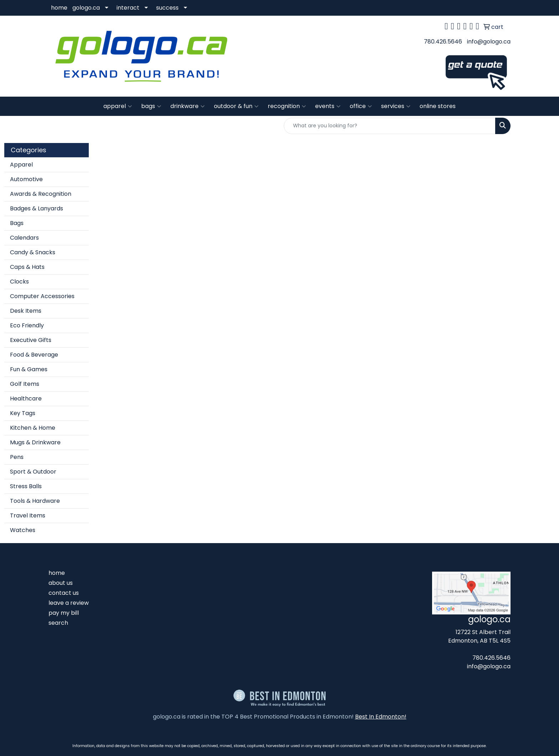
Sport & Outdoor (33, 472)
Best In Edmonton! (381, 717)
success (167, 8)
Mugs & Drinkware (35, 442)
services (396, 106)
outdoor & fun (236, 106)
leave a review (69, 603)
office (361, 106)
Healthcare (26, 399)
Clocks (19, 282)
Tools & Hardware (35, 501)
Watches (23, 530)
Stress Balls (26, 486)
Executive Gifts (31, 340)
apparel (118, 106)
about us (61, 583)
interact (128, 8)
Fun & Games (29, 369)
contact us (64, 593)
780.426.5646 (443, 42)
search (58, 623)
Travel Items (28, 515)
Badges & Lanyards (37, 208)
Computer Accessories (42, 296)
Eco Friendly (27, 325)
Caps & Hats (27, 267)
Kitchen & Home (33, 428)
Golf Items (25, 384)
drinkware (188, 106)
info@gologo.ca (489, 42)
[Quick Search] (390, 126)
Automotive (26, 179)
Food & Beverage (34, 355)
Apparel (21, 165)
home (59, 8)
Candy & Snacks (33, 252)
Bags (17, 223)
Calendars (24, 238)
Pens (17, 457)
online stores (438, 106)
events (328, 106)
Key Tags (23, 413)
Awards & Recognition (41, 194)
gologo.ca (86, 8)
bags (151, 106)
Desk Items (26, 311)
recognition (287, 106)
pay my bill (64, 613)
